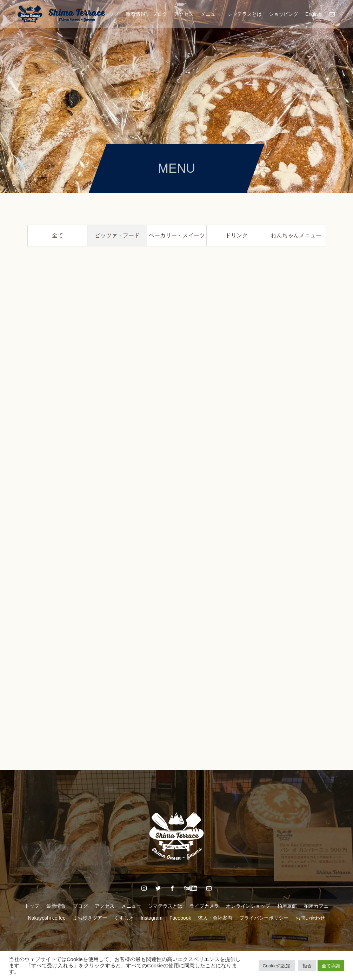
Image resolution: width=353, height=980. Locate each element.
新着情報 (135, 14)
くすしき (124, 918)
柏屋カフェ (316, 906)
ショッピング (284, 14)
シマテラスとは (245, 14)
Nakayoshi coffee (47, 918)
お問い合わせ (310, 918)
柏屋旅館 (287, 906)
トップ (111, 14)
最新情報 (56, 906)
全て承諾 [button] (331, 966)
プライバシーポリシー (264, 918)
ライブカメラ (204, 906)
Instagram (152, 918)
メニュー (211, 14)
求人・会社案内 (215, 918)
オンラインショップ (248, 906)
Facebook (180, 918)
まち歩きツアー (90, 918)
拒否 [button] (307, 966)
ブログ (160, 14)
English (313, 14)
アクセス (184, 14)
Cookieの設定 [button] (277, 966)
